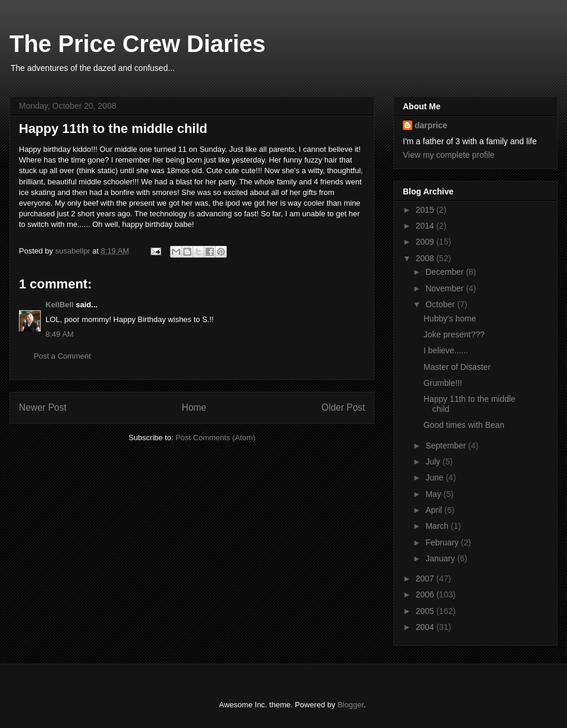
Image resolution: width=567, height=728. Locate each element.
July (434, 461)
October (441, 304)
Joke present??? (454, 334)
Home (194, 407)
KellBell (60, 305)
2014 (426, 226)
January (441, 558)
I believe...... (446, 350)
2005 (426, 611)
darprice (431, 125)
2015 (426, 210)
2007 (426, 578)
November (445, 288)
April (435, 510)
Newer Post (43, 407)
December (445, 272)
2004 (426, 627)
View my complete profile (449, 155)
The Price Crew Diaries (138, 44)
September (447, 446)
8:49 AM (60, 334)
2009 (426, 242)
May (434, 494)
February (443, 542)
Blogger (350, 705)
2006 (426, 594)
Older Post (343, 407)
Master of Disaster (457, 367)
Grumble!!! (443, 383)
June (435, 477)
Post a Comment (62, 356)
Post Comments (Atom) (215, 438)
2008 (426, 258)
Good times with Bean (464, 425)
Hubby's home (450, 318)
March (438, 526)
